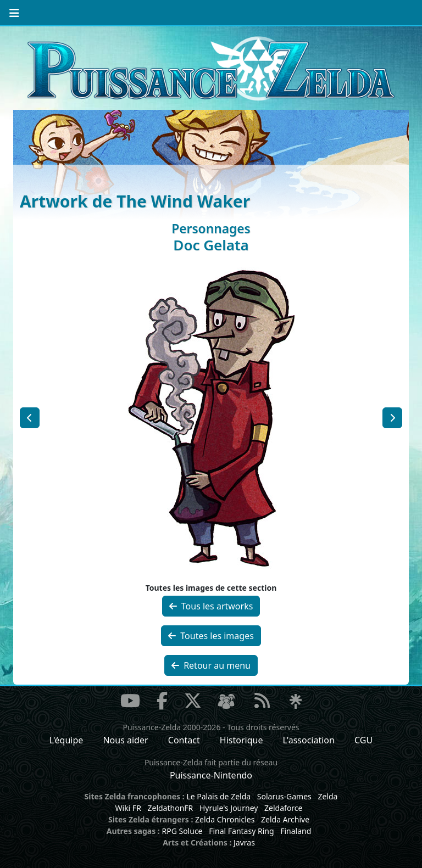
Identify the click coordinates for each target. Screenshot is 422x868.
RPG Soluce (182, 831)
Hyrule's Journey (229, 808)
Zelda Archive (285, 819)
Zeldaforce (283, 808)
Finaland (296, 831)
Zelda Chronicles (225, 819)
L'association (309, 740)
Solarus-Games (284, 796)
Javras (244, 842)
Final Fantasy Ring (241, 831)
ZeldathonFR (170, 808)
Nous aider (125, 740)
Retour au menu (211, 665)
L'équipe (66, 740)
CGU (363, 740)
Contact (184, 740)
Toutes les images (211, 636)
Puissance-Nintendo (211, 775)
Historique (241, 740)
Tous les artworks (211, 606)
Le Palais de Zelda (218, 796)
